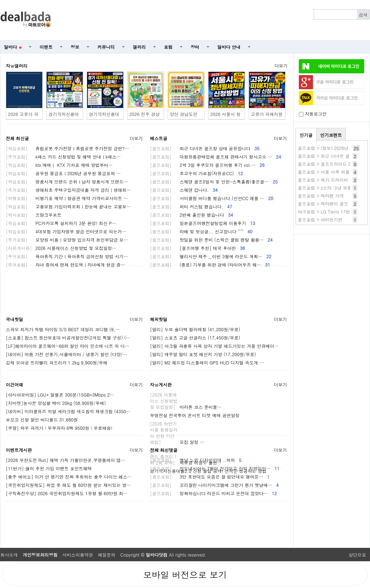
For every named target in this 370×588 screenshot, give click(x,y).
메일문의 (107, 555)
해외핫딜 (159, 319)
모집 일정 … (177, 442)
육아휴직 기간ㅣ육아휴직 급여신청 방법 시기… (67, 256)
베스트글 (159, 138)
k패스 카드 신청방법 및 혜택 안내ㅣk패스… (63, 157)
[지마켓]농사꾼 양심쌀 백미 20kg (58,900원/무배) (56, 403)
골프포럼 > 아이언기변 (320, 219)
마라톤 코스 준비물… (186, 407)
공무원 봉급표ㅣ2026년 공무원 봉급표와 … (63, 173)
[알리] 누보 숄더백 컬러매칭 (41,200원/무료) (195, 329)
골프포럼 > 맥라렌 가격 (321, 196)
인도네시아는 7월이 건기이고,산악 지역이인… (215, 468)
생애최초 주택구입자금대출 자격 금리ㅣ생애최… (68, 190)
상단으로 (357, 555)
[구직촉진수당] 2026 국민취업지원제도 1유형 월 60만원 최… (67, 493)
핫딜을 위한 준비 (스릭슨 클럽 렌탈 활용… (211, 240)
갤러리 (139, 47)
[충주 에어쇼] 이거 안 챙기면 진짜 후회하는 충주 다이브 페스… (69, 477)
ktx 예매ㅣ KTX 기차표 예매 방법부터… (59, 165)
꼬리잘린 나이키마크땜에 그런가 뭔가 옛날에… (214, 485)
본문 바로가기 (0, 0)
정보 (75, 47)
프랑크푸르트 (34, 215)
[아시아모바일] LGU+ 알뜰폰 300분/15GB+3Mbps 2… (60, 395)
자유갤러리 (17, 66)
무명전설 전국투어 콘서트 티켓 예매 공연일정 (195, 415)
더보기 (281, 66)
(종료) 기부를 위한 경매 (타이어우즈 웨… (210, 265)
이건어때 (14, 384)
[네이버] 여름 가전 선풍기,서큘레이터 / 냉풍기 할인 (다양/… (66, 354)
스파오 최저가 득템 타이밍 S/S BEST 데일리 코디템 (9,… (63, 329)
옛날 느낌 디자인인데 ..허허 (196, 460)
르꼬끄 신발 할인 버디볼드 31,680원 (42, 420)
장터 (195, 47)
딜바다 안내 (229, 47)
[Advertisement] (214, 20)
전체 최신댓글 (164, 450)
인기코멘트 (331, 135)
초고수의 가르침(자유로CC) (196, 173)
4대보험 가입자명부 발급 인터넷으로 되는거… (66, 231)
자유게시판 (161, 384)
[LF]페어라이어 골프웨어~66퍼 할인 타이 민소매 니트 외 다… (67, 346)
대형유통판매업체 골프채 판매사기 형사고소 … (216, 157)
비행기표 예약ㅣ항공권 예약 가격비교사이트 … (67, 198)
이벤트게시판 (19, 450)
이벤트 (46, 47)
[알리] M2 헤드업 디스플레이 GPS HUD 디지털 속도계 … (207, 362)
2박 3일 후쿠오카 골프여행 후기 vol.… (207, 165)
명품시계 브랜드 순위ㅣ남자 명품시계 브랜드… (67, 181)
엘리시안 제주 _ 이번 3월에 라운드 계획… (211, 256)
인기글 (306, 135)
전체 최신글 (17, 138)
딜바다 (13, 47)
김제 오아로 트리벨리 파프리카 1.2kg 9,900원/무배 (57, 362)
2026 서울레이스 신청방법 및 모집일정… (61, 248)
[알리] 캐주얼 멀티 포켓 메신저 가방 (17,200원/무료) (203, 354)
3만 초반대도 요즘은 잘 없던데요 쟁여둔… (210, 477)
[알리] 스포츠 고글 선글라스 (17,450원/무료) (195, 338)
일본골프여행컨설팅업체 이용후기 (203, 223)
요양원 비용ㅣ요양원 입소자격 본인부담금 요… (67, 240)
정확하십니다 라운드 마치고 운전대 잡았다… (213, 493)
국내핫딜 (14, 319)
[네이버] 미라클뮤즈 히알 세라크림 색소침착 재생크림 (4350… (68, 411)
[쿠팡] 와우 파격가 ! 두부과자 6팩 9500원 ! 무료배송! (59, 428)
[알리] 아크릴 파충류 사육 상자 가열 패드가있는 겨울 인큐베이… (214, 346)
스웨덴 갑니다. (184, 190)
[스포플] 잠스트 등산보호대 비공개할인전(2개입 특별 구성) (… (68, 338)
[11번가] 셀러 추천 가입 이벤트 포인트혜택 (49, 468)
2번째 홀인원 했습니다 (192, 215)
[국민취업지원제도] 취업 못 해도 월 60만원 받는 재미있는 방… (68, 485)
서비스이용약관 (78, 555)
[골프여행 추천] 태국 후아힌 (197, 248)
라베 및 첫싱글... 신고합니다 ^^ (201, 231)
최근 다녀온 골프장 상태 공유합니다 (205, 148)
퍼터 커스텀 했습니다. (191, 206)
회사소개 (9, 555)
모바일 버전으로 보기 (185, 575)
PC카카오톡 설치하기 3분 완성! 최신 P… (61, 223)
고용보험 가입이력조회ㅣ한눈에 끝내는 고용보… (68, 206)
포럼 (168, 47)
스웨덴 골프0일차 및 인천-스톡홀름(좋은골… (214, 181)
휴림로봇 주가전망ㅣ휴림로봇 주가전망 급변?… (67, 148)
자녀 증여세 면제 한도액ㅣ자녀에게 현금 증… (65, 265)
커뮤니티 (106, 47)
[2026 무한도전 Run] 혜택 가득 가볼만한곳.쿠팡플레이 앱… (65, 460)
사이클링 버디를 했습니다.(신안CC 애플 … (212, 198)
